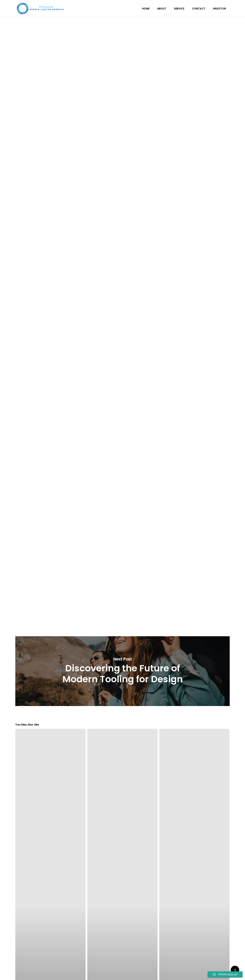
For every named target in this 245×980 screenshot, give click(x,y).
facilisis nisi (161, 221)
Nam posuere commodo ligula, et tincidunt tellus (125, 521)
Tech (121, 33)
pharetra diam (71, 262)
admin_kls (127, 60)
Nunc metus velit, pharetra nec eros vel (104, 328)
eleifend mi (107, 563)
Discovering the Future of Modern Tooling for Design (122, 671)
